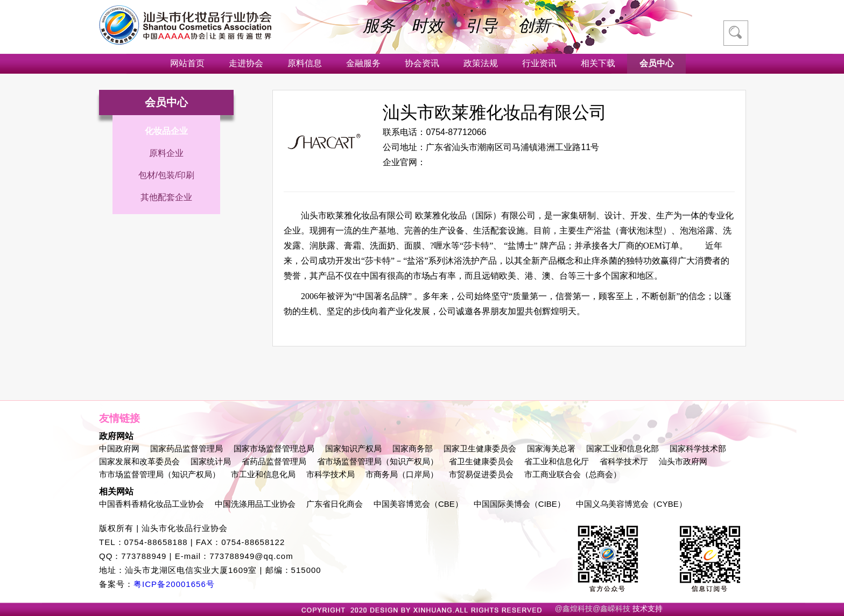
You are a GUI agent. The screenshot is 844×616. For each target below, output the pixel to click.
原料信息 (305, 63)
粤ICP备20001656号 (174, 584)
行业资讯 (539, 63)
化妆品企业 (166, 131)
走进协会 (246, 63)
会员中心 (657, 63)
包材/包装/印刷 (167, 175)
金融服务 (363, 63)
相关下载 (598, 63)
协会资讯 (422, 63)
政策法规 (481, 63)
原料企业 (166, 153)
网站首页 (187, 63)
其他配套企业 (166, 197)
